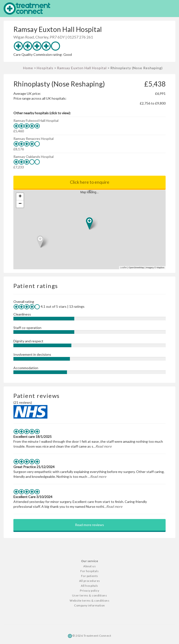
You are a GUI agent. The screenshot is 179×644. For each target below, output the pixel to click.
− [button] (20, 204)
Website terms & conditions (89, 601)
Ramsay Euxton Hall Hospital (82, 68)
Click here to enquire (90, 182)
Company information (89, 605)
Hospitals (45, 68)
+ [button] (20, 197)
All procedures (90, 581)
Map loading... (91, 230)
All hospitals (89, 586)
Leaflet (124, 268)
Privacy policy (89, 591)
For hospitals (90, 571)
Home (28, 68)
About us (89, 566)
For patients (90, 576)
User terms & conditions (90, 595)
